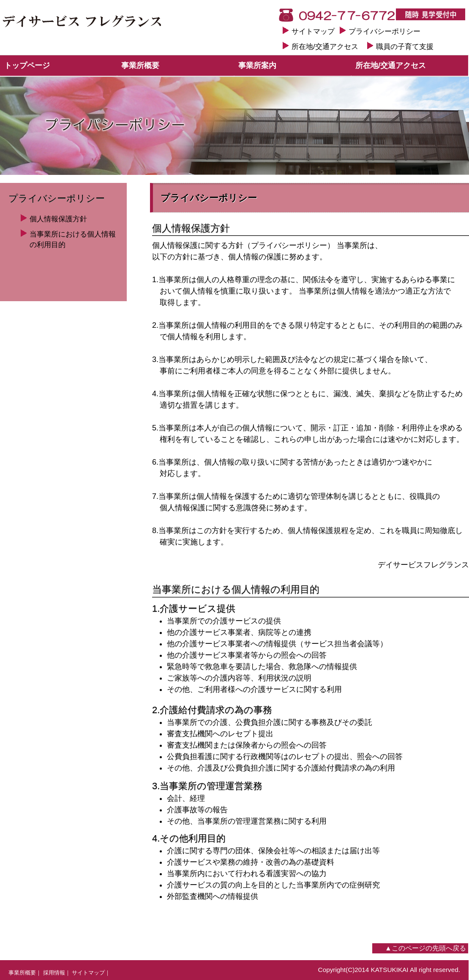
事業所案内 (257, 65)
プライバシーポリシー (384, 31)
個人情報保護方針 (58, 219)
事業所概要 (140, 65)
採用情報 (54, 973)
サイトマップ (313, 31)
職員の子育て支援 (405, 47)
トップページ (27, 65)
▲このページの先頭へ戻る (425, 948)
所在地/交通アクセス (325, 47)
